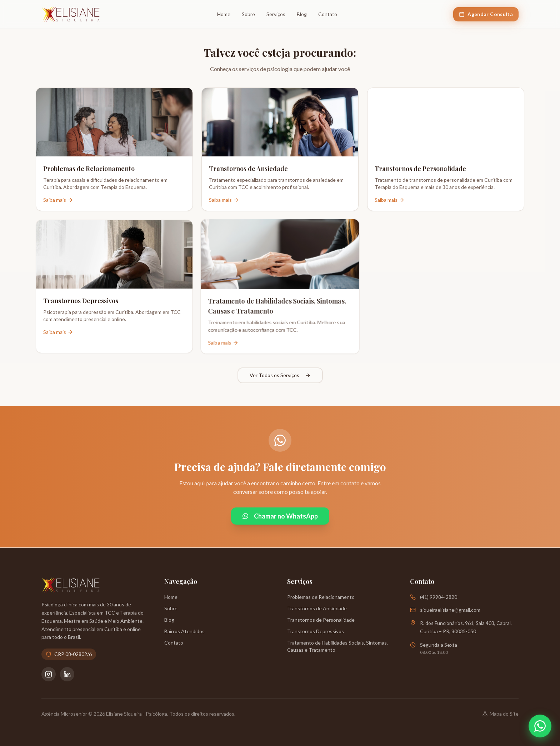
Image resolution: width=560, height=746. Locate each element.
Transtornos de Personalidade (321, 620)
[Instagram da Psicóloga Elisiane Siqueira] (49, 674)
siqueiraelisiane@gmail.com (450, 610)
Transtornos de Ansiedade (317, 608)
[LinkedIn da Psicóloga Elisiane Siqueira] (67, 674)
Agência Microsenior (64, 714)
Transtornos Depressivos (316, 631)
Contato (328, 14)
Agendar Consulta (486, 14)
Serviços (276, 14)
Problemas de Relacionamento (321, 597)
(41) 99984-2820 (439, 597)
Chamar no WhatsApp (280, 516)
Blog (302, 14)
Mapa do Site (501, 714)
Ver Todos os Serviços (280, 375)
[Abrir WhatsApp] (540, 726)
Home (224, 14)
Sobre (248, 14)
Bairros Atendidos (184, 631)
